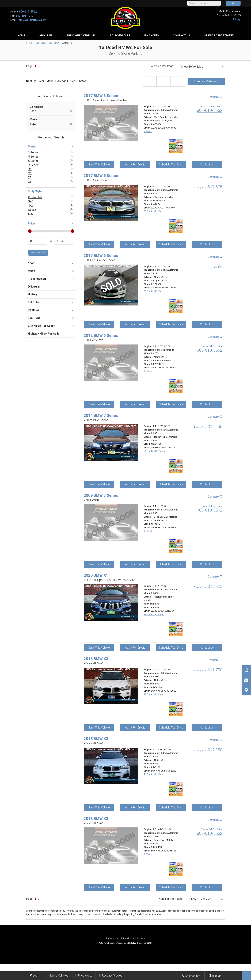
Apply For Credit (135, 164)
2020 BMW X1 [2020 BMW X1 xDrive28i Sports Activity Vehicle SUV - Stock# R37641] (96, 575)
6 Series (33, 161)
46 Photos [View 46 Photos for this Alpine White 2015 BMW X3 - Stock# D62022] (149, 774)
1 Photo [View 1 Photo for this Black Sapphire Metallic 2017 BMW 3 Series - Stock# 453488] (148, 131)
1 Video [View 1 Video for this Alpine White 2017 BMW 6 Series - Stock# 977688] (160, 291)
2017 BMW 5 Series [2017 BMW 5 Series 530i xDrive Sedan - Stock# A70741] (101, 176)
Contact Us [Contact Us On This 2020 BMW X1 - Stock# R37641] (207, 648)
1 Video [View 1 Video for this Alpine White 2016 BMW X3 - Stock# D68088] (160, 694)
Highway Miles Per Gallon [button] (51, 334)
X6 (30, 182)
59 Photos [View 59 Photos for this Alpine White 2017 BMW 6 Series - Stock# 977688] (149, 291)
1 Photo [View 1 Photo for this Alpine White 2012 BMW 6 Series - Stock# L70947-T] (148, 371)
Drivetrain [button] (51, 286)
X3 (30, 173)
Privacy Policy (128, 938)
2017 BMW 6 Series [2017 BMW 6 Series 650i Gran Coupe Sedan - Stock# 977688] (101, 256)
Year (41, 81)
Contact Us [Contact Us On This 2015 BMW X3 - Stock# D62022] (207, 807)
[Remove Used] (71, 111)
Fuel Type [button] (51, 318)
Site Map (141, 938)
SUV (31, 214)
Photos (82, 81)
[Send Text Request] (246, 670)
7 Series (33, 165)
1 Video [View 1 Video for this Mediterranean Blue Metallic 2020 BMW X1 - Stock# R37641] (160, 614)
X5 (30, 178)
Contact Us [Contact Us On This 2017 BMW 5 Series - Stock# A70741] (207, 244)
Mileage (61, 81)
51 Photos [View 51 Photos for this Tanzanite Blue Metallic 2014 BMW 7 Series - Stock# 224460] (149, 451)
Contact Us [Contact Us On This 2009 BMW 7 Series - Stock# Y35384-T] (207, 564)
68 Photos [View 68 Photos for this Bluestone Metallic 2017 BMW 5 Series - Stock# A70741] (149, 211)
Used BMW (54, 43)
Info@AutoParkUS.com (32, 20)
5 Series (33, 157)
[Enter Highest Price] (64, 241)
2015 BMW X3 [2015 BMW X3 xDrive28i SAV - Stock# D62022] (96, 739)
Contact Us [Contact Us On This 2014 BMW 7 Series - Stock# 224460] (207, 484)
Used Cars (40, 43)
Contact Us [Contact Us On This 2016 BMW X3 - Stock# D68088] (207, 728)
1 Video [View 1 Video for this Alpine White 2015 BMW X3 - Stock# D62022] (160, 774)
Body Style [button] (51, 191)
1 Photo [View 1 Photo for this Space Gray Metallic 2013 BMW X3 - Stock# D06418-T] (148, 854)
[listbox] (202, 67)
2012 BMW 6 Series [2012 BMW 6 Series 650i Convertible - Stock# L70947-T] (101, 336)
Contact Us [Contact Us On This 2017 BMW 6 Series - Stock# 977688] (207, 324)
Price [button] (51, 223)
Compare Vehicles (206, 81)
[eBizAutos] (131, 943)
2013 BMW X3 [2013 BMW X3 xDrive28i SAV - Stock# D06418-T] (96, 819)
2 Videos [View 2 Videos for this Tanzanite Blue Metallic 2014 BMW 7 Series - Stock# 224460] (161, 451)
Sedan (32, 210)
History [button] (51, 294)
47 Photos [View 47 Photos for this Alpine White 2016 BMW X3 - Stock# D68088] (149, 694)
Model (50, 81)
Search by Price (38, 253)
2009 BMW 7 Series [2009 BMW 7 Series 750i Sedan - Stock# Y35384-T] (101, 495)
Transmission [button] (51, 279)
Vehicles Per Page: (162, 66)
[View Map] (246, 690)
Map (237, 20)
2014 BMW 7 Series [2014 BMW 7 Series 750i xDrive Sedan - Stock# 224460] (101, 415)
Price (72, 81)
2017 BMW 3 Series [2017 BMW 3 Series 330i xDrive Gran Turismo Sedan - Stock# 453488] (101, 96)
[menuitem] (21, 36)
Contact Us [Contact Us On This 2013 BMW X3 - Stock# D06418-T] (207, 887)
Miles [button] (51, 271)
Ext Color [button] (51, 302)
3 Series (33, 152)
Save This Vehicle (99, 164)
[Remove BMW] (71, 124)
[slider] (30, 231)
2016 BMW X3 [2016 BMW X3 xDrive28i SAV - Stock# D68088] (96, 659)
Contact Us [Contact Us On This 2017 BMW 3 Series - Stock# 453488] (207, 164)
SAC (31, 201)
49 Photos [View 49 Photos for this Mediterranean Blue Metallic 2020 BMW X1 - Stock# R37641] (149, 614)
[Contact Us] (246, 680)
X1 (30, 169)
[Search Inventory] (204, 3)
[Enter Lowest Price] (38, 241)
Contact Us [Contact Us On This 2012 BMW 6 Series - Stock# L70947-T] (207, 404)
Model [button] (51, 146)
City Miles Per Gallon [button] (51, 326)
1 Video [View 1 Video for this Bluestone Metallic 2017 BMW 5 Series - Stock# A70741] (160, 211)
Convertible (35, 197)
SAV (31, 206)
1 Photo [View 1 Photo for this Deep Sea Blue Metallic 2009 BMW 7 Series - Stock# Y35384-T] (148, 531)
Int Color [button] (51, 310)
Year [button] (51, 263)
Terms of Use (112, 938)
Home (29, 43)
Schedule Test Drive (171, 164)
